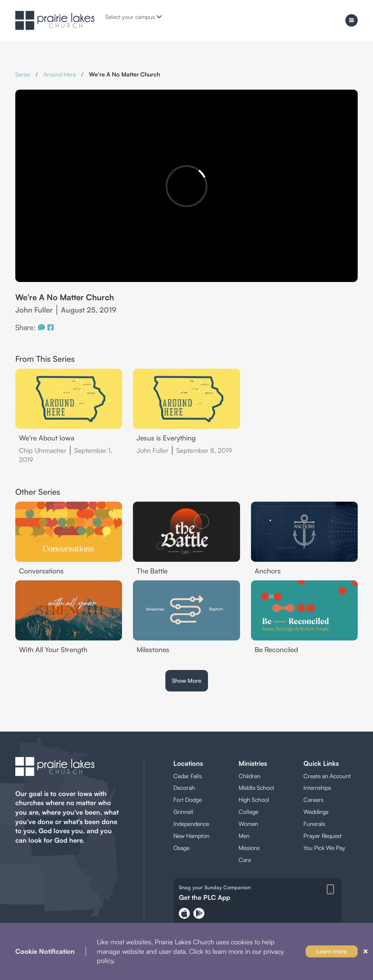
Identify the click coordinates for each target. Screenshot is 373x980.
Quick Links (321, 763)
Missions (249, 848)
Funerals (314, 824)
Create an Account (327, 776)
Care (245, 860)
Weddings (316, 812)
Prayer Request (323, 836)
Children (250, 776)
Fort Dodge (188, 800)
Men (244, 836)
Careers (313, 800)
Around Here (60, 74)
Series (23, 74)
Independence (191, 824)
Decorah (184, 788)
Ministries (253, 763)
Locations (188, 763)
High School (254, 800)
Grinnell (183, 812)
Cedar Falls (188, 776)
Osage (181, 848)
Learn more (332, 951)
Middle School (256, 788)
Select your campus (134, 17)
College (248, 812)
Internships (317, 788)
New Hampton (191, 836)
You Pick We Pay (324, 848)
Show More (187, 681)
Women (248, 824)
